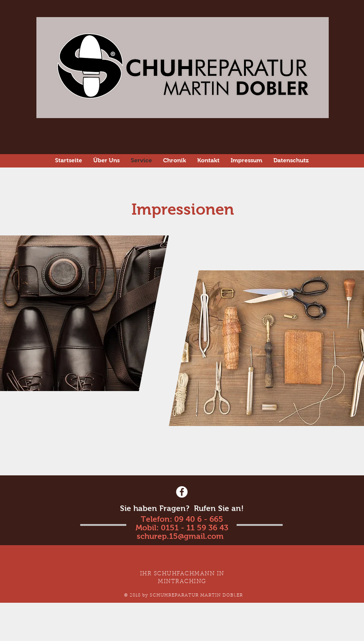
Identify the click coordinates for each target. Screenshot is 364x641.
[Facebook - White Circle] (182, 492)
